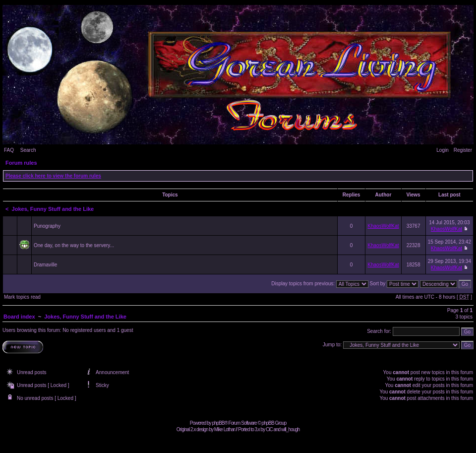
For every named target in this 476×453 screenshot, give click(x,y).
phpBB (218, 423)
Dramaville (45, 265)
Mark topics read (22, 297)
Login (442, 150)
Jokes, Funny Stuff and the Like (53, 209)
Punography (47, 226)
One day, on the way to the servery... (74, 245)
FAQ (9, 150)
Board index (19, 317)
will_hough (290, 429)
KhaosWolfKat (383, 226)
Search (28, 150)
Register (463, 150)
